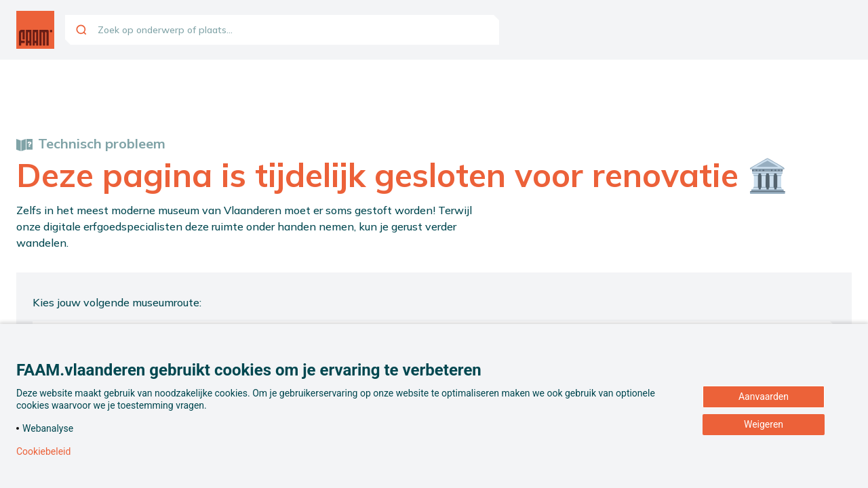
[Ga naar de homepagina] (35, 30)
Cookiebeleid (43, 451)
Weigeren (764, 424)
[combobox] (282, 30)
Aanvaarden (764, 396)
